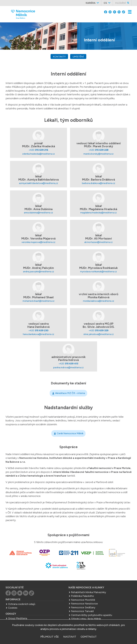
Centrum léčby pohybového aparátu (92, 615)
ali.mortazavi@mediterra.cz (98, 242)
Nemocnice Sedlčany (83, 607)
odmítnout (89, 637)
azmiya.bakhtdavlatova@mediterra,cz (39, 183)
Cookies (13, 608)
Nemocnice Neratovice (84, 604)
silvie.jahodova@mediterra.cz (99, 334)
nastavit (70, 637)
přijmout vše (50, 637)
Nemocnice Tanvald (82, 611)
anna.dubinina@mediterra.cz (38, 213)
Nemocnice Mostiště (83, 600)
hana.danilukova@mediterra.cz (39, 334)
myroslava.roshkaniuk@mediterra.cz (98, 271)
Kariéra (91, 3)
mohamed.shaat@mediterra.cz (39, 301)
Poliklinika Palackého (82, 596)
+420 (38, 150)
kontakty (59, 57)
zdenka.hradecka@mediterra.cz (39, 154)
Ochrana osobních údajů (22, 604)
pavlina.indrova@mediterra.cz (68, 367)
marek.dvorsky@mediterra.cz (98, 154)
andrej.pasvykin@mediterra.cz (39, 271)
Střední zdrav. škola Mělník (86, 619)
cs (105, 3)
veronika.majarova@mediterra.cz (38, 242)
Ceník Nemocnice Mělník (70, 433)
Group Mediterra (18, 618)
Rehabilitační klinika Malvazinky (89, 592)
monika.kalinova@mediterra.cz (99, 301)
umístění (78, 57)
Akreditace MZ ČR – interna (70, 393)
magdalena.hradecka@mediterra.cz (98, 213)
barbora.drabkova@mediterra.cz (99, 183)
